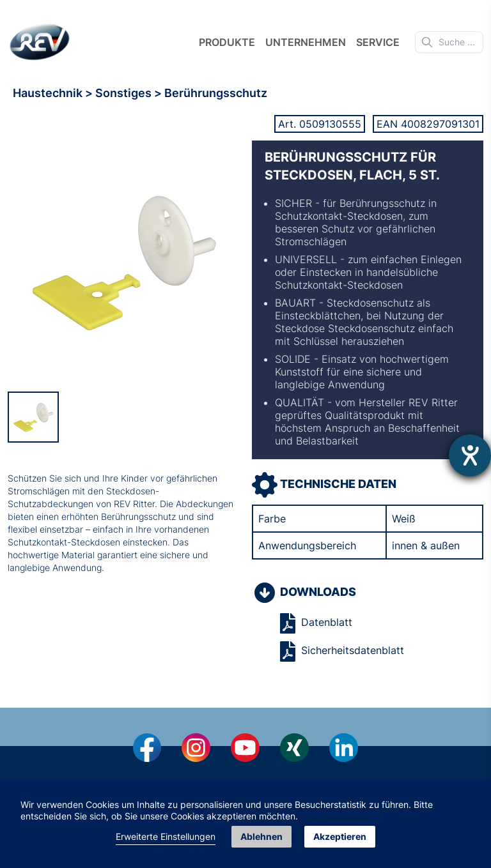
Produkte (227, 42)
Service (378, 42)
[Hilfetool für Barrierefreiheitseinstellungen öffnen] (470, 455)
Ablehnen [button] (261, 836)
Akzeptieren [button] (340, 836)
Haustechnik (49, 93)
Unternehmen (306, 42)
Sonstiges (125, 93)
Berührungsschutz (216, 93)
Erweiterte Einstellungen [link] (166, 836)
